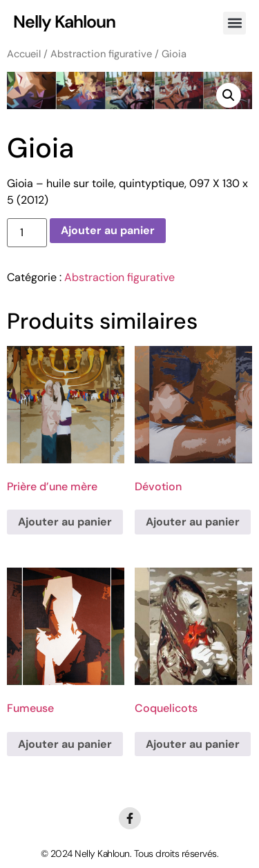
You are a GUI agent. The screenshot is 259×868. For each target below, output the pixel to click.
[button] (234, 23)
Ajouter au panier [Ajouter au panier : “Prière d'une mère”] (65, 522)
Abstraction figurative (101, 54)
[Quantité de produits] (27, 233)
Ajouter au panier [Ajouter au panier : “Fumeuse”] (65, 744)
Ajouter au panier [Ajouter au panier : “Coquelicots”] (193, 744)
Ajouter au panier (108, 230)
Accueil (24, 54)
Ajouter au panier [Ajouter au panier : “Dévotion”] (193, 522)
